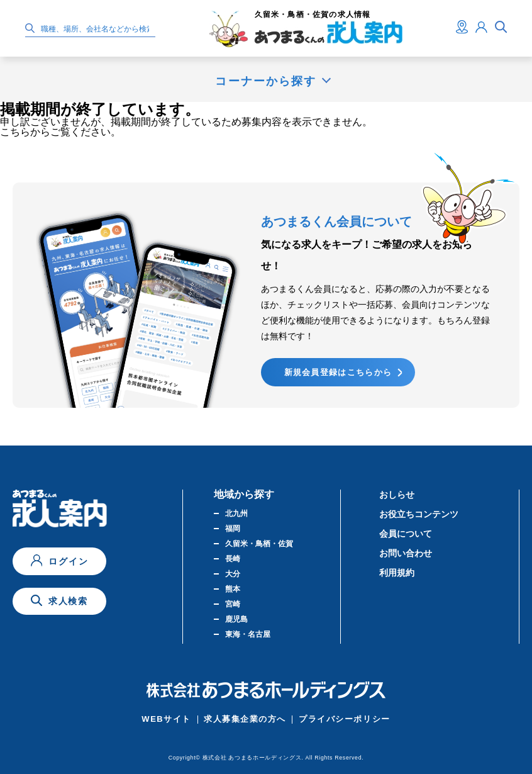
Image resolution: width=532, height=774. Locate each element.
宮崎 (233, 604)
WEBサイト (166, 719)
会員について (406, 534)
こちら (15, 132)
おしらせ (397, 495)
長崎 (233, 559)
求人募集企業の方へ (245, 719)
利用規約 (397, 573)
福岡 (233, 529)
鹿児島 (236, 619)
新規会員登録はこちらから (338, 372)
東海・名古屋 (248, 634)
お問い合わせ (406, 553)
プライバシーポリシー (345, 719)
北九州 (236, 513)
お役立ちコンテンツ (419, 514)
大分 (233, 574)
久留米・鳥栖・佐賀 (259, 544)
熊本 (233, 589)
